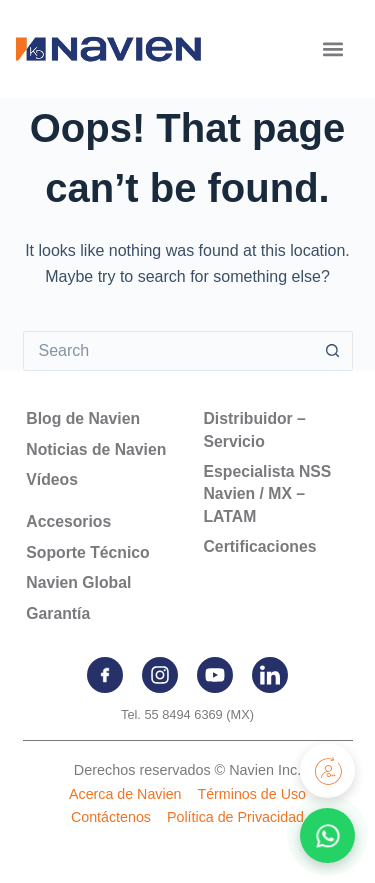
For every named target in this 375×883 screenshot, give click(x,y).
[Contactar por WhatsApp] (327, 835)
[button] (332, 48)
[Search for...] (168, 351)
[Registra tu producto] (327, 770)
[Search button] (333, 351)
